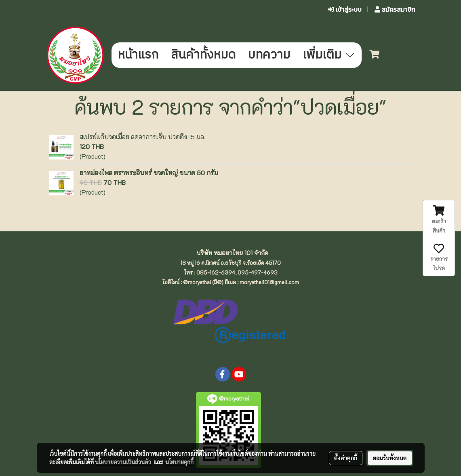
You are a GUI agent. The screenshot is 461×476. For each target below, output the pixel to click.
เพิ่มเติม (329, 55)
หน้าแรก (138, 55)
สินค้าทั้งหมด (203, 55)
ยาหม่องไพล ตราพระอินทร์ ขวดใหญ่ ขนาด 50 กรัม (149, 173)
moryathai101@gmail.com (269, 282)
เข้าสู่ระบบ (345, 9)
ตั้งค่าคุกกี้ (346, 458)
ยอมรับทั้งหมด (390, 458)
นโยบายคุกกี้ (179, 462)
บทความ (269, 55)
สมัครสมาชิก (395, 9)
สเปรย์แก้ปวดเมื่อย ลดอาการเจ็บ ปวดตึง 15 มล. (143, 137)
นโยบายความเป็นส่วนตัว (123, 462)
